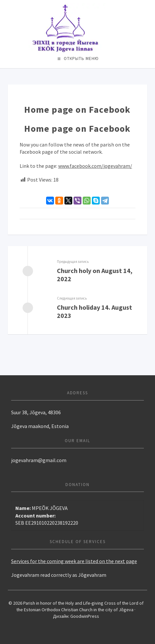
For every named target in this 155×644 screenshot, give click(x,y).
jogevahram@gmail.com (39, 460)
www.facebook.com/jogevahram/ (95, 166)
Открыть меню (81, 59)
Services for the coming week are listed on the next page (74, 561)
